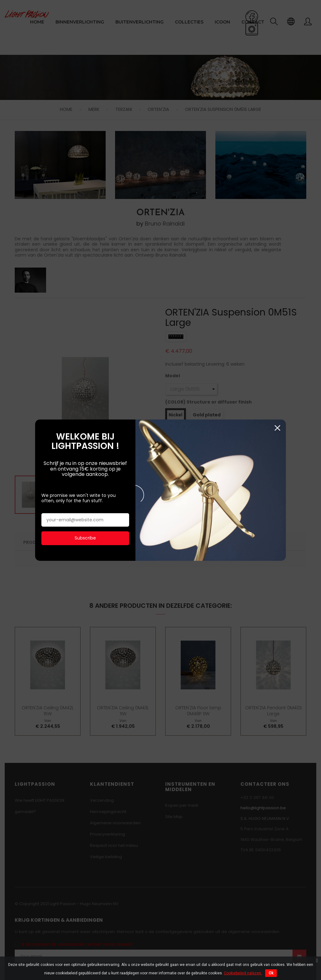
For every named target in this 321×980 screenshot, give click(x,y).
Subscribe (85, 519)
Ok (271, 973)
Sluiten (277, 409)
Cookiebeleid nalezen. (243, 973)
